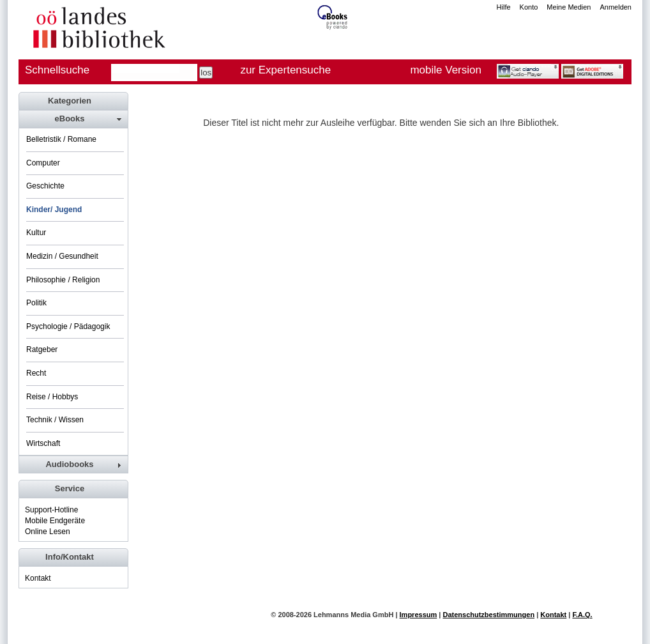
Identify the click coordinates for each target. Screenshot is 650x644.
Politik (36, 303)
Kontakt (38, 578)
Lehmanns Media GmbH (353, 615)
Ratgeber (42, 349)
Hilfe (504, 7)
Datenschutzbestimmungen (488, 615)
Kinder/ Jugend (54, 210)
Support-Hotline (51, 510)
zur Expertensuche (285, 70)
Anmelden (616, 7)
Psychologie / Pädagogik (68, 326)
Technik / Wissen (55, 420)
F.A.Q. (582, 615)
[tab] (73, 119)
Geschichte (45, 186)
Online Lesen (48, 532)
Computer (43, 163)
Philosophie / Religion (63, 280)
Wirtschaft (43, 443)
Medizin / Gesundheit (62, 256)
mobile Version (446, 70)
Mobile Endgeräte (55, 521)
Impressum (419, 615)
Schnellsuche (57, 70)
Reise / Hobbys (52, 397)
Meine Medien (569, 7)
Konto (529, 7)
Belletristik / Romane (61, 139)
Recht (36, 373)
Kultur (36, 233)
